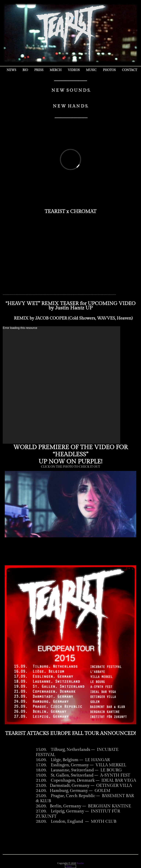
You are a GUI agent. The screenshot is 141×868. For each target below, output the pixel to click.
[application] (62, 385)
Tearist (80, 863)
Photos (109, 70)
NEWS (11, 70)
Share (69, 866)
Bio (25, 70)
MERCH (56, 70)
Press (39, 70)
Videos (74, 70)
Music (91, 70)
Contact (129, 70)
